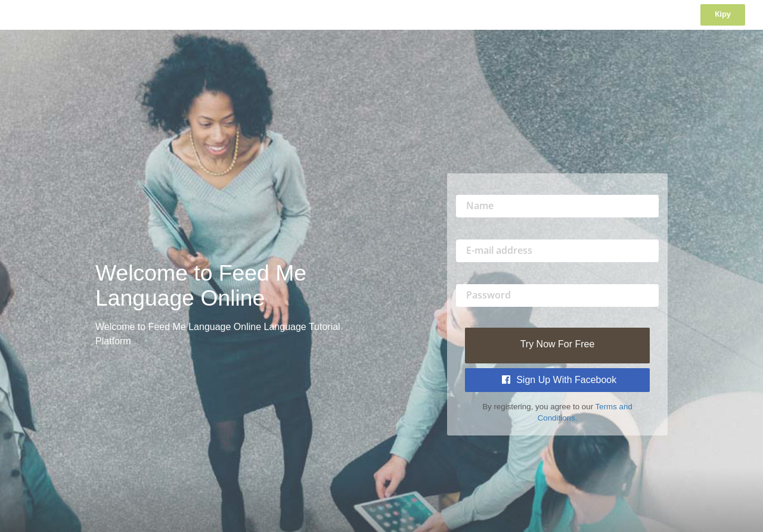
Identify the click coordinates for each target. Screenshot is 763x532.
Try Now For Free (558, 344)
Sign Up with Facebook (559, 380)
